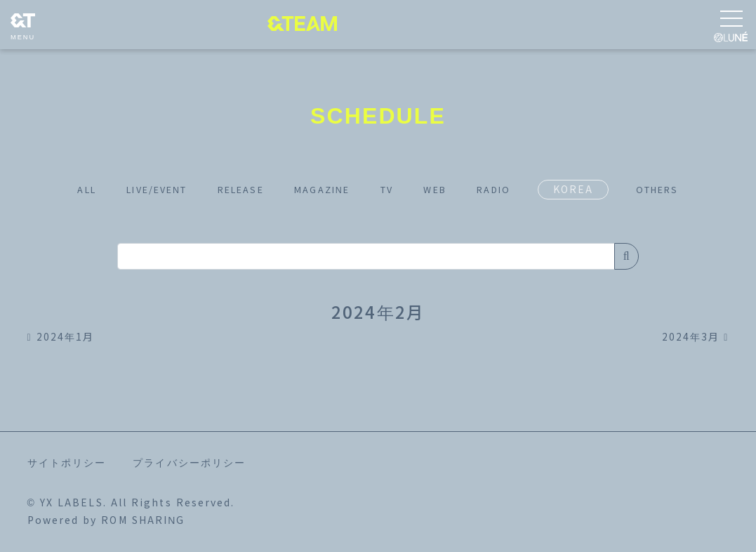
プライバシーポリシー (189, 463)
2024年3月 (696, 337)
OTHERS (687, 190)
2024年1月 (61, 337)
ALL (55, 190)
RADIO (515, 190)
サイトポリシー (67, 463)
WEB (450, 190)
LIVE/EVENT (135, 190)
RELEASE (231, 190)
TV (395, 190)
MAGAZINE (323, 190)
